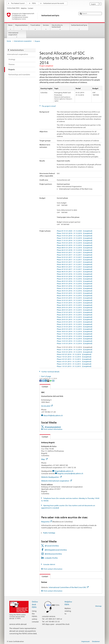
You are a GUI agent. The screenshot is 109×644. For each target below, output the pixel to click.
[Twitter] (43, 381)
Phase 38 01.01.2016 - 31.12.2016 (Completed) (75, 286)
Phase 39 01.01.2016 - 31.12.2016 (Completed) (75, 284)
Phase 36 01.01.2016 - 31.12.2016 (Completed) (75, 291)
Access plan (47, 406)
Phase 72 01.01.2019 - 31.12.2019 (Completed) (75, 238)
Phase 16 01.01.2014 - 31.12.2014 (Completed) (75, 336)
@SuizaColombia (52, 546)
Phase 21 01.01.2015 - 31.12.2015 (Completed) (75, 327)
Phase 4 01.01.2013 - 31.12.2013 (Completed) (74, 359)
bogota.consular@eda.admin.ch (70, 473)
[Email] (53, 381)
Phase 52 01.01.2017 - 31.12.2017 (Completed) (75, 257)
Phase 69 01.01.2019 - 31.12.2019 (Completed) (75, 245)
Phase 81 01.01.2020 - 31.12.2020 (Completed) (75, 231)
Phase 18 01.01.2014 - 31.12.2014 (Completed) (75, 331)
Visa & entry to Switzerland (60, 27)
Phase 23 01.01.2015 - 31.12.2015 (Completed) (75, 322)
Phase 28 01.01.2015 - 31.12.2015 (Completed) (75, 310)
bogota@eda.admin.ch (64, 471)
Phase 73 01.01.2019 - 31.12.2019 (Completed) (75, 236)
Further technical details (50, 372)
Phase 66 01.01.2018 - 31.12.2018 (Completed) (75, 250)
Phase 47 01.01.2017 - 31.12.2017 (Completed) (75, 269)
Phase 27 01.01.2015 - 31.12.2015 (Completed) (75, 312)
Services (46, 27)
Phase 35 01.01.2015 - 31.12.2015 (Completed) (75, 293)
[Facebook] (41, 381)
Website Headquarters (51, 477)
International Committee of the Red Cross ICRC (69, 587)
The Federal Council (18, 3)
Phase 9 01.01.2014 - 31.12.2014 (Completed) (74, 354)
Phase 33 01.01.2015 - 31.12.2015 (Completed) (75, 298)
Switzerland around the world (54, 3)
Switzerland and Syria (79, 27)
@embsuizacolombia (53, 554)
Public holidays (49, 533)
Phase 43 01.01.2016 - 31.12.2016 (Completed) (75, 274)
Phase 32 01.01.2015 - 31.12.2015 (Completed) (75, 300)
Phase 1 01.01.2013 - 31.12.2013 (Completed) (74, 366)
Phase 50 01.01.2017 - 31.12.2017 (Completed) (75, 262)
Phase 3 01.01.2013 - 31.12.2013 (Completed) (74, 362)
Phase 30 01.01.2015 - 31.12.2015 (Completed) (75, 305)
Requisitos (47, 522)
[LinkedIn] (46, 381)
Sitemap (98, 606)
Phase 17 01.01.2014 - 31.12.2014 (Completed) (75, 334)
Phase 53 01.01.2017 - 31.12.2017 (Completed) (75, 255)
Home (9, 41)
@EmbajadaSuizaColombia (56, 550)
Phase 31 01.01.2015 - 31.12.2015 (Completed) (75, 303)
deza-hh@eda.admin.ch (53, 415)
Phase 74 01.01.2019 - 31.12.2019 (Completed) (75, 233)
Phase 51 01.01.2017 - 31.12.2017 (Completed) (75, 260)
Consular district (49, 564)
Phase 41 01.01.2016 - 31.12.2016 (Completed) (75, 279)
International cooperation (17, 35)
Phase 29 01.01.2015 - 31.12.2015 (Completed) (75, 307)
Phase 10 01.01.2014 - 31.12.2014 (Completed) (75, 352)
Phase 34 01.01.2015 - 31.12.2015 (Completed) (75, 296)
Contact (44, 387)
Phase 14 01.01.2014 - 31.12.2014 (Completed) (75, 341)
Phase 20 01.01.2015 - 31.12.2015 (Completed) (75, 329)
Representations (21, 27)
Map (44, 459)
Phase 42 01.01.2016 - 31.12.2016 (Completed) (75, 276)
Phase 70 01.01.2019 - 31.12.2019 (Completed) (75, 243)
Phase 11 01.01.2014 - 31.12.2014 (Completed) (75, 350)
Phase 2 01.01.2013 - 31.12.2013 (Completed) (74, 364)
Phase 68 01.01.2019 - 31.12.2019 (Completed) (75, 248)
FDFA (34, 3)
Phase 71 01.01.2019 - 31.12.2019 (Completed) (75, 240)
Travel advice (35, 27)
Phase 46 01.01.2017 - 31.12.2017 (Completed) (75, 272)
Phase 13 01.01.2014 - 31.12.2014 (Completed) (75, 343)
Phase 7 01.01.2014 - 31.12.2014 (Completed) (74, 357)
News (10, 27)
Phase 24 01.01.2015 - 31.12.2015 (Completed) (75, 319)
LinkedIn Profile (51, 558)
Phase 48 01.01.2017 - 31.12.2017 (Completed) (75, 267)
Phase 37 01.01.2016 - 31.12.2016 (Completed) (75, 288)
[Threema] (48, 381)
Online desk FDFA (35, 604)
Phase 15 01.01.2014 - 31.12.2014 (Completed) (75, 339)
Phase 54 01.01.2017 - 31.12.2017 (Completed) (75, 252)
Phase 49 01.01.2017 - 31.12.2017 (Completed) (75, 264)
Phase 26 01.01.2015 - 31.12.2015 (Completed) (75, 315)
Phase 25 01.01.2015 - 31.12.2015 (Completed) (75, 317)
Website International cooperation (57, 481)
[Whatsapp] (51, 381)
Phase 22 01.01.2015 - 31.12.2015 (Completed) (75, 324)
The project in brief (48, 106)
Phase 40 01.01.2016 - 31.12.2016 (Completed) (75, 281)
